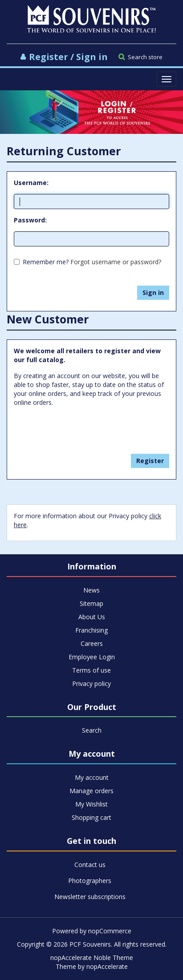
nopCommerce (110, 931)
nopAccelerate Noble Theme (92, 958)
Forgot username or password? (116, 262)
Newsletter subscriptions (90, 897)
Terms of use (91, 670)
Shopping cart (91, 817)
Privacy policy (91, 684)
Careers (92, 643)
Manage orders (91, 791)
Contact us (90, 865)
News (91, 590)
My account (92, 777)
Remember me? (46, 262)
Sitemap (91, 603)
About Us (92, 617)
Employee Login (92, 657)
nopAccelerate (107, 966)
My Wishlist (91, 804)
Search (92, 730)
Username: (31, 183)
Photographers (90, 881)
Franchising (91, 630)
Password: (30, 220)
